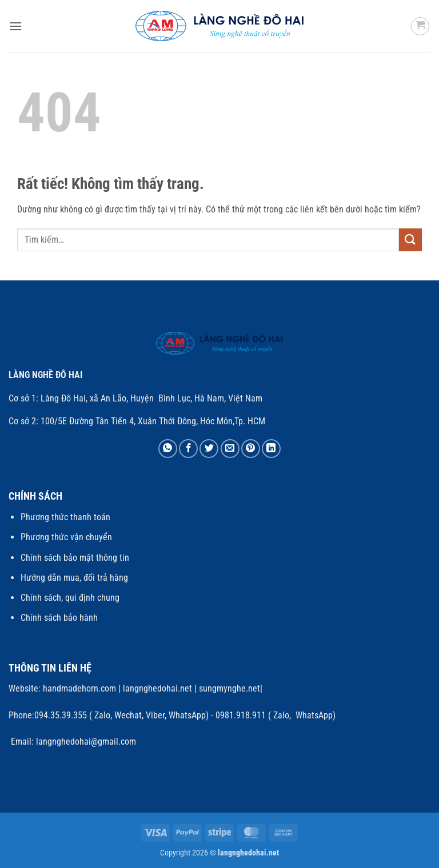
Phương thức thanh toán (65, 517)
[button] (15, 26)
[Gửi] (410, 240)
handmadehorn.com (78, 688)
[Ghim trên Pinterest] (251, 449)
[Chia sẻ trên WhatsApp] (168, 449)
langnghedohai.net (157, 688)
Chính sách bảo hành (59, 618)
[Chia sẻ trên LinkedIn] (271, 449)
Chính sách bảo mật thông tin (75, 558)
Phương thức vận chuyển (66, 537)
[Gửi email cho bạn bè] (230, 449)
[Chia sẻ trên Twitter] (209, 449)
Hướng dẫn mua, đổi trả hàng (74, 578)
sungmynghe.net (228, 688)
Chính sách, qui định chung (70, 598)
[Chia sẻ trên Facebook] (188, 449)
